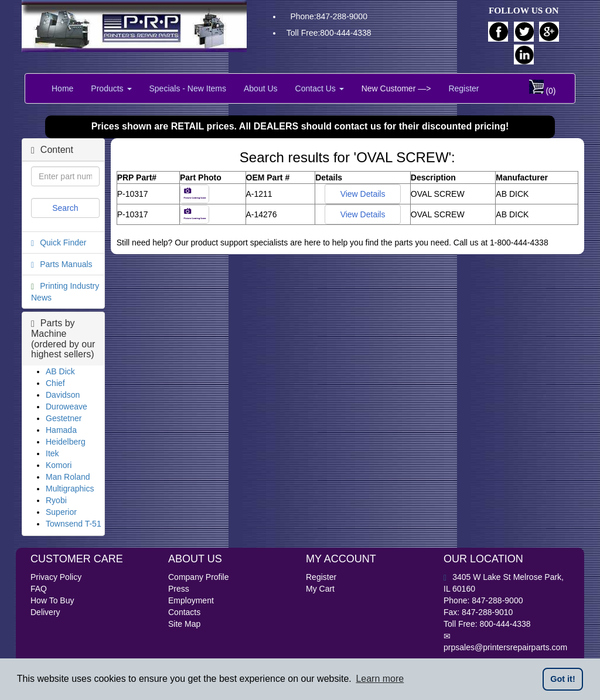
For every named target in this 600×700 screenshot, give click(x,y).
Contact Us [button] (320, 88)
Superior (61, 512)
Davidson (63, 395)
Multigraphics (70, 489)
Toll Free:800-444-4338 (329, 33)
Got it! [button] (562, 679)
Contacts (184, 612)
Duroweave (67, 407)
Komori (59, 465)
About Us (261, 88)
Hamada (61, 430)
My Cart (320, 589)
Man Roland (68, 477)
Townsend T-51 (74, 524)
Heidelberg (66, 442)
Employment (191, 600)
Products (111, 88)
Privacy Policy (56, 577)
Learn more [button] (380, 679)
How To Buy (52, 600)
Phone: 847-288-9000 (483, 600)
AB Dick (60, 371)
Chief (55, 383)
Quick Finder (63, 243)
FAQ (39, 589)
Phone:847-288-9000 (329, 16)
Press (179, 589)
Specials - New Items (188, 88)
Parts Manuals (66, 264)
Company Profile (199, 577)
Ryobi (56, 500)
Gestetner (64, 418)
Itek (52, 453)
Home (62, 88)
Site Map (184, 624)
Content (52, 150)
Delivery (45, 612)
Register (463, 88)
